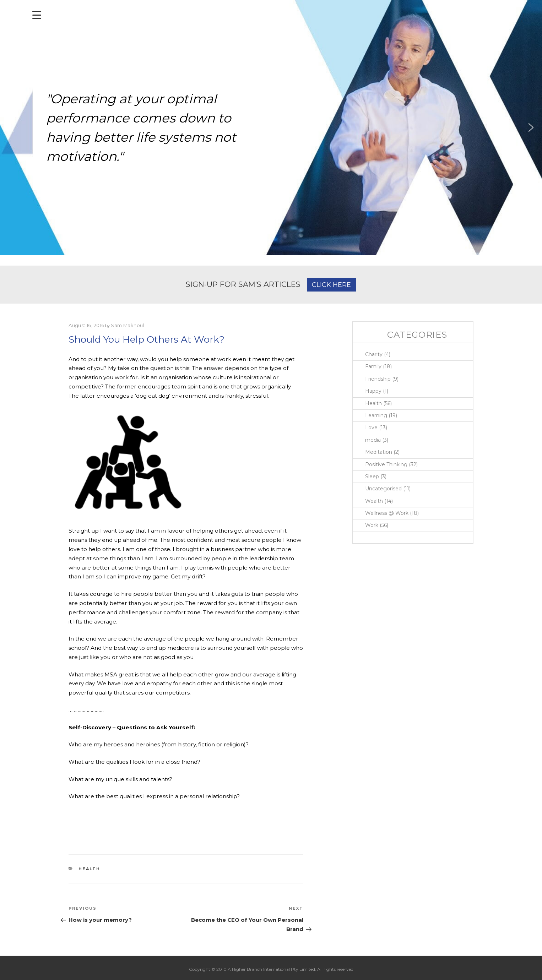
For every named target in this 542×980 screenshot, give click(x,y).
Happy (373, 391)
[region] (271, 127)
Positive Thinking (386, 464)
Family (373, 366)
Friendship (378, 379)
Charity (374, 354)
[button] (11, 127)
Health (89, 869)
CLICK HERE (331, 285)
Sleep (372, 477)
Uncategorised (383, 489)
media (373, 440)
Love (371, 428)
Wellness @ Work (387, 513)
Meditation (379, 452)
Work (372, 525)
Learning (376, 415)
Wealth (374, 501)
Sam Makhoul (128, 325)
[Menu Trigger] (37, 15)
